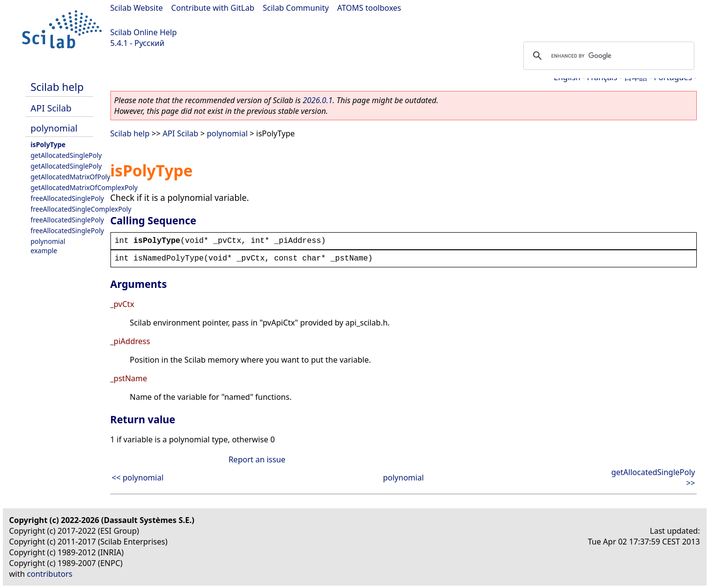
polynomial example (48, 246)
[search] (607, 56)
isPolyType (48, 144)
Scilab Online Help (144, 32)
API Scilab (51, 108)
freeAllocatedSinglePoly (67, 198)
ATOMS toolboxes (369, 8)
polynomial (54, 128)
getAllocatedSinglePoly (66, 155)
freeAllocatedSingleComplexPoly (81, 209)
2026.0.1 (317, 100)
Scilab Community (296, 8)
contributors (50, 574)
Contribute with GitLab (213, 8)
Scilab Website (137, 8)
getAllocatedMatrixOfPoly (71, 177)
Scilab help (57, 87)
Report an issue (257, 459)
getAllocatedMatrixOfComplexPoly (84, 187)
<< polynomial (138, 478)
